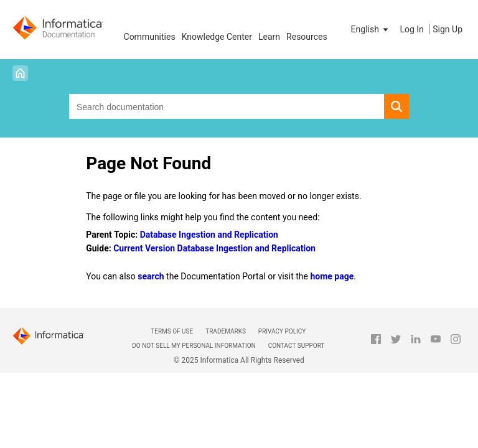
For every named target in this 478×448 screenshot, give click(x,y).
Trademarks (226, 331)
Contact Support (297, 346)
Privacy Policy (282, 331)
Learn (269, 37)
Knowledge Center (217, 37)
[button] (371, 29)
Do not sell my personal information (194, 346)
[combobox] (227, 106)
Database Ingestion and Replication (209, 235)
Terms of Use (172, 331)
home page (332, 276)
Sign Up (448, 29)
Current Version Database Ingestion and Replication (214, 248)
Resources (307, 37)
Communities (150, 37)
